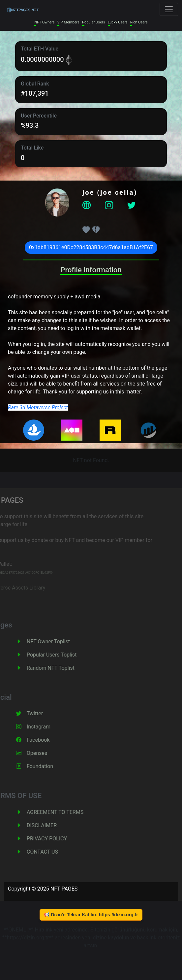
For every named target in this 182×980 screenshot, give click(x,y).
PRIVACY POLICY (53, 839)
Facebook (44, 740)
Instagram (45, 727)
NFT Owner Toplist (55, 642)
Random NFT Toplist (57, 668)
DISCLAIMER (48, 825)
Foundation (46, 766)
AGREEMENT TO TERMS (61, 812)
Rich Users (139, 22)
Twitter (41, 713)
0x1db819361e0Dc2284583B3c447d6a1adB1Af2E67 (91, 247)
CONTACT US (49, 852)
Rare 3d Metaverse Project (38, 407)
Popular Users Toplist (58, 655)
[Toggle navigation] (169, 9)
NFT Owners (44, 22)
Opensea (43, 753)
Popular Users (94, 22)
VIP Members (68, 22)
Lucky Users (118, 22)
